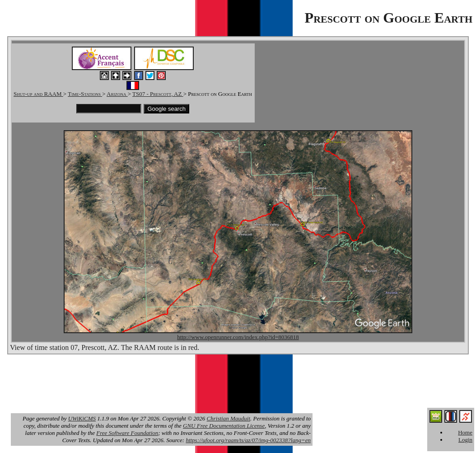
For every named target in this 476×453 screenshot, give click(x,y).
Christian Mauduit (229, 418)
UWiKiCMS (82, 418)
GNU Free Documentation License (224, 426)
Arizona (117, 94)
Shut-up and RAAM (38, 94)
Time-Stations (85, 94)
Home (465, 432)
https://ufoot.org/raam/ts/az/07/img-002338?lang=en (248, 440)
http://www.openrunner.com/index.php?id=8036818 (238, 337)
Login (465, 440)
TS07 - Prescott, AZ (158, 94)
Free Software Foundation (127, 433)
